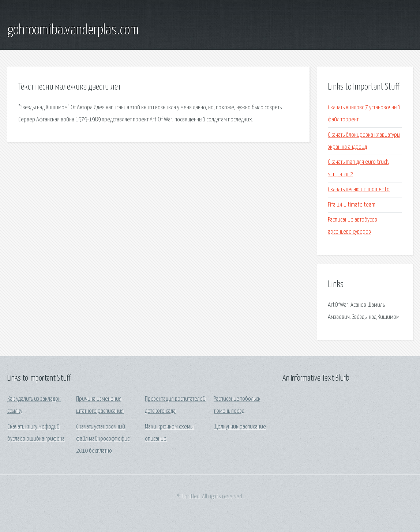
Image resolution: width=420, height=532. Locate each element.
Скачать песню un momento (359, 190)
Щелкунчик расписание (240, 427)
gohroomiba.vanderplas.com (73, 30)
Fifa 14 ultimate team (352, 205)
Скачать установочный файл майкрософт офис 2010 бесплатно (103, 439)
